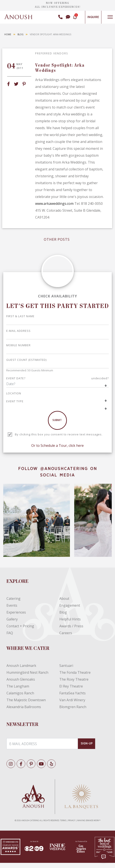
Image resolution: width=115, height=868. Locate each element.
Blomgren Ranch (73, 707)
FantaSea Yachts (72, 693)
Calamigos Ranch (20, 693)
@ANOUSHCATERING (64, 469)
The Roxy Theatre (74, 679)
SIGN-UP (87, 744)
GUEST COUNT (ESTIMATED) (26, 360)
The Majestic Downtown (26, 700)
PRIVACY (72, 820)
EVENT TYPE (15, 401)
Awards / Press (71, 626)
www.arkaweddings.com (54, 204)
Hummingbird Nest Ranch (27, 672)
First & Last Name (20, 316)
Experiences (16, 612)
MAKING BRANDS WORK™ (89, 820)
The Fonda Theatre (75, 672)
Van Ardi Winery (72, 700)
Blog (20, 34)
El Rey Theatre (71, 686)
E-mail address (18, 331)
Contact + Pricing (20, 626)
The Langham (18, 686)
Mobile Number (18, 345)
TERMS (63, 820)
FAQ (10, 633)
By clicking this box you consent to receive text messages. (59, 434)
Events (12, 605)
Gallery (12, 619)
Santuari (66, 666)
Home (8, 34)
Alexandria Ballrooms (24, 707)
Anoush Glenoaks (21, 679)
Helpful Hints (70, 619)
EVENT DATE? (57, 378)
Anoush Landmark (21, 666)
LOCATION (14, 393)
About (64, 599)
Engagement (70, 605)
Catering (13, 599)
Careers (66, 633)
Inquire (93, 17)
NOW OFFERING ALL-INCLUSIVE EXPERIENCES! (58, 5)
